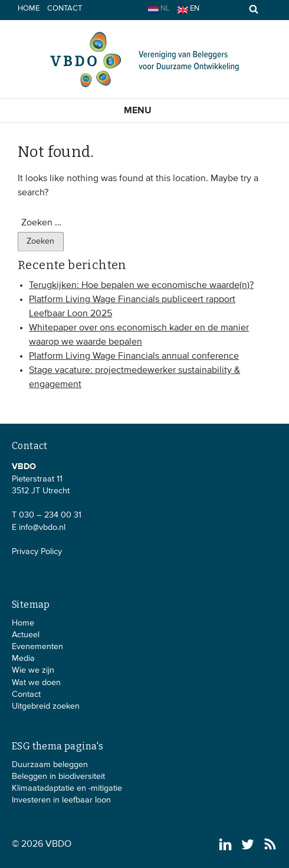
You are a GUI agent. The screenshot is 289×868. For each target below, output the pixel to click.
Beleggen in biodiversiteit (58, 777)
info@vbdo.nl (42, 528)
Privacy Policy (37, 552)
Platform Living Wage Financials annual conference (134, 356)
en (188, 9)
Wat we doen (36, 683)
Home (29, 9)
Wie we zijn (33, 670)
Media (23, 659)
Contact (65, 9)
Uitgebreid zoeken (46, 706)
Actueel (26, 635)
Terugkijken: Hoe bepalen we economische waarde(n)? (141, 286)
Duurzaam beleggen (50, 765)
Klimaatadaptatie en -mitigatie (67, 788)
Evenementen (37, 647)
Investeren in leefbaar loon (61, 800)
